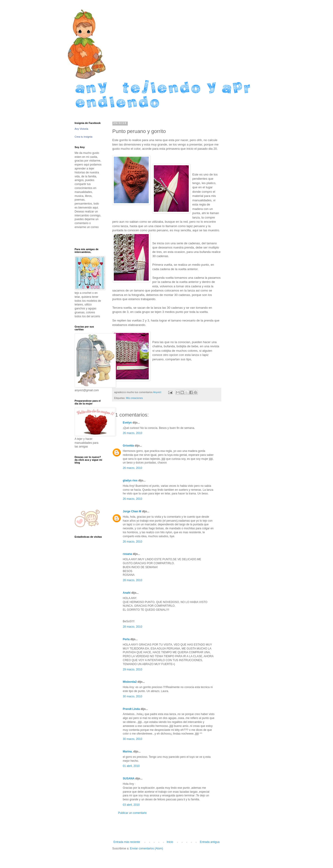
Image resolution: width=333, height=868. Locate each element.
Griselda (128, 446)
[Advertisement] (167, 828)
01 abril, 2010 (131, 766)
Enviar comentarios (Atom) (147, 848)
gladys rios (130, 480)
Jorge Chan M (132, 511)
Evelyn (127, 423)
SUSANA (129, 779)
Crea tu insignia (84, 137)
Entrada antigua (210, 842)
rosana (127, 554)
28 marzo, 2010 (133, 580)
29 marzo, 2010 (133, 669)
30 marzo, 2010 (133, 696)
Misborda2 (130, 682)
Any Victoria (82, 129)
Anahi (127, 593)
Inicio (170, 842)
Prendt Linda (131, 709)
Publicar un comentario (133, 813)
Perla (126, 639)
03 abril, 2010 (131, 805)
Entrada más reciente (127, 842)
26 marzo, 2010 (133, 433)
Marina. (128, 752)
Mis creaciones (135, 398)
